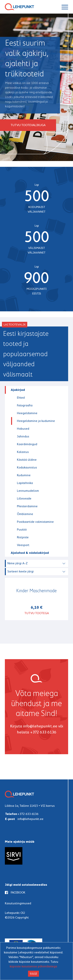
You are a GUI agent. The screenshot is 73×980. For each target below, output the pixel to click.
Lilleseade (24, 498)
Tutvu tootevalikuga (28, 125)
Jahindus (23, 436)
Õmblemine (25, 514)
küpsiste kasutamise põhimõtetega (33, 966)
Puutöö (22, 529)
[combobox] (37, 563)
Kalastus (23, 452)
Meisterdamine (27, 506)
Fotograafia (25, 405)
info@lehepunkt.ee (40, 726)
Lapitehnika (25, 483)
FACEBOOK (15, 892)
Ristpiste (23, 537)
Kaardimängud (27, 444)
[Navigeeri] (65, 7)
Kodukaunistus (27, 467)
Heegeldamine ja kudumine (36, 421)
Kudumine (24, 475)
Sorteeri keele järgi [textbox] (21, 571)
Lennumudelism (28, 491)
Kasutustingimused (18, 903)
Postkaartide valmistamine (35, 522)
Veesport (23, 545)
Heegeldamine (27, 413)
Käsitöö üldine (27, 460)
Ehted (21, 398)
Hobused (23, 429)
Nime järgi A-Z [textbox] (18, 563)
